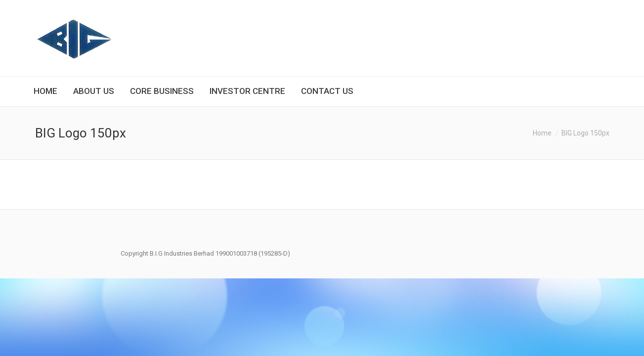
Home (542, 133)
